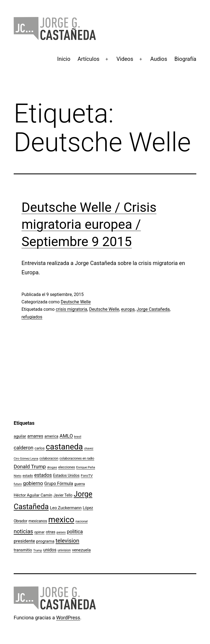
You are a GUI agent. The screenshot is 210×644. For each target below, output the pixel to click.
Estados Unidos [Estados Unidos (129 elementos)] (66, 475)
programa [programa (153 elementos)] (45, 541)
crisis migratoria (71, 309)
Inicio (64, 59)
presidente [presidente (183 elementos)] (24, 541)
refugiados (32, 317)
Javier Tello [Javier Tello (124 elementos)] (63, 495)
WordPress (68, 618)
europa (128, 309)
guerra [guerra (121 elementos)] (80, 484)
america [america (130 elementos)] (51, 436)
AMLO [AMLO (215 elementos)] (66, 436)
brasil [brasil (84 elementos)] (78, 437)
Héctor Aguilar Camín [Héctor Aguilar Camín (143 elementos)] (33, 495)
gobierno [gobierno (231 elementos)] (33, 483)
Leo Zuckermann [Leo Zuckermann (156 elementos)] (66, 508)
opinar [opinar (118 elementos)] (39, 532)
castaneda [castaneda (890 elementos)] (64, 447)
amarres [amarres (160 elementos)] (35, 436)
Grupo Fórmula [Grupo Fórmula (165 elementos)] (59, 484)
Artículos (88, 59)
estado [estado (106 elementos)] (28, 476)
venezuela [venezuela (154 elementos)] (81, 550)
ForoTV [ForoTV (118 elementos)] (87, 476)
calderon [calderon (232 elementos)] (24, 448)
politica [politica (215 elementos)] (75, 532)
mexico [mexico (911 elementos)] (61, 520)
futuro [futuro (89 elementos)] (18, 484)
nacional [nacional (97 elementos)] (82, 521)
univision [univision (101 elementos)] (64, 550)
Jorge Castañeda (153, 309)
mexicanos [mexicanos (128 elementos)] (38, 521)
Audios (159, 59)
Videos (125, 59)
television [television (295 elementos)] (67, 541)
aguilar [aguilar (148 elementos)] (20, 436)
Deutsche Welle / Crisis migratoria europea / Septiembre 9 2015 (89, 224)
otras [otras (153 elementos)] (51, 532)
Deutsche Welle (76, 302)
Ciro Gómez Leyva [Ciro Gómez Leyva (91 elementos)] (26, 459)
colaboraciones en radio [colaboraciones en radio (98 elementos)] (77, 458)
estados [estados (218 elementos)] (43, 475)
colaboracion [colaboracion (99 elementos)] (49, 458)
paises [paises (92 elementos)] (61, 532)
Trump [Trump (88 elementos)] (38, 550)
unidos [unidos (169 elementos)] (50, 550)
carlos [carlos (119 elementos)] (40, 448)
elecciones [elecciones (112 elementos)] (67, 467)
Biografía (185, 59)
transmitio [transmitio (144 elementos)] (23, 550)
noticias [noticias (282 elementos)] (23, 531)
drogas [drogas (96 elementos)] (52, 467)
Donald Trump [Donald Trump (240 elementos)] (30, 467)
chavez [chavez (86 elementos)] (89, 448)
